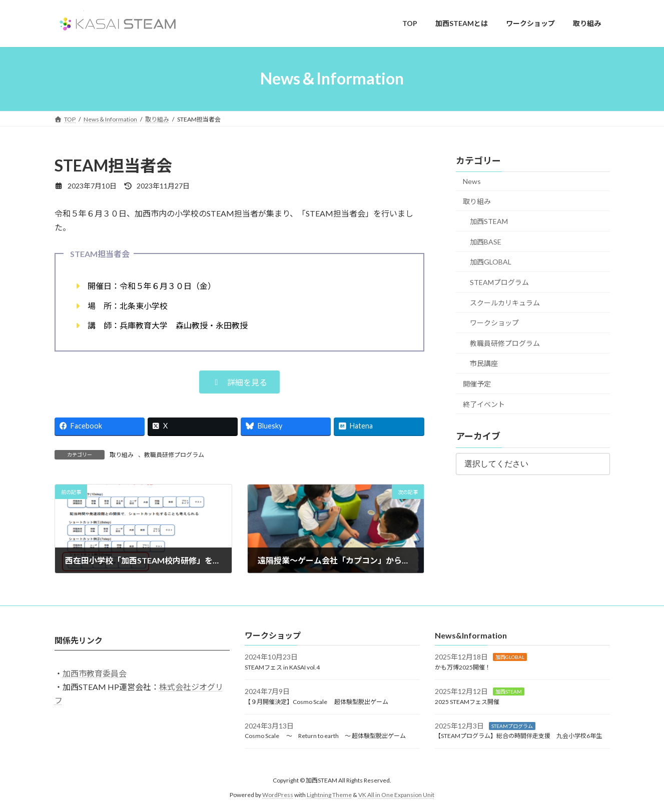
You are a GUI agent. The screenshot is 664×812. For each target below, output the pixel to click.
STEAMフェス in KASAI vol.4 (282, 668)
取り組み (122, 455)
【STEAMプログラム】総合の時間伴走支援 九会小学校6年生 (518, 736)
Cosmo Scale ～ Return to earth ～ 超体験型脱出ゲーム (325, 736)
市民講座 (484, 363)
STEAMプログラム (499, 282)
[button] (239, 382)
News (472, 181)
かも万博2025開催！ (463, 668)
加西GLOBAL (491, 262)
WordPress (278, 795)
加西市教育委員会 (95, 673)
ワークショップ (494, 323)
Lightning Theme (329, 795)
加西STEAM (489, 221)
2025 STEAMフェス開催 (467, 702)
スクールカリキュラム (505, 302)
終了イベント (484, 404)
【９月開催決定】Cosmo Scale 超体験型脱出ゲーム (316, 702)
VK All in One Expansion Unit (396, 795)
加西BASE (486, 241)
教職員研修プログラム (174, 455)
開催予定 (477, 384)
